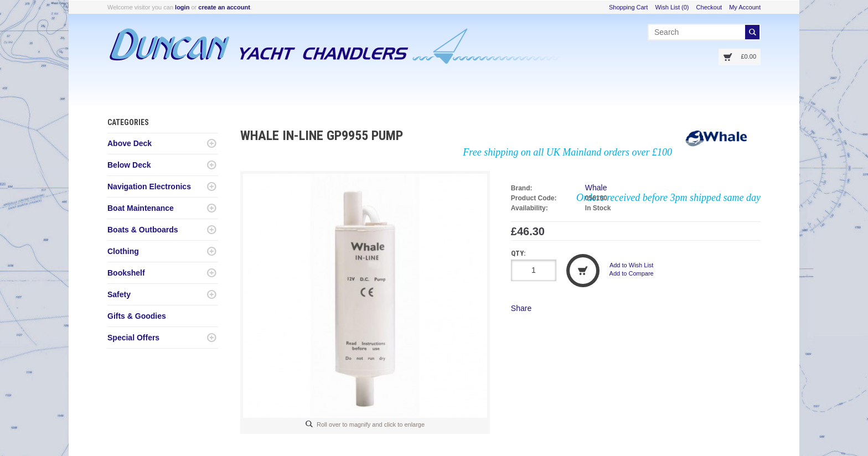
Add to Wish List (631, 265)
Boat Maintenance (141, 208)
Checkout (709, 7)
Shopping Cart (628, 7)
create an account (224, 7)
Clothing (123, 251)
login (182, 7)
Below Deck (129, 165)
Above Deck (130, 143)
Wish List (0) (672, 7)
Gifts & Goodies (137, 316)
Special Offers (133, 338)
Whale (596, 188)
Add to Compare (632, 273)
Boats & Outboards (143, 230)
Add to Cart (583, 271)
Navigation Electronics (149, 186)
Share (521, 308)
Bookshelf (126, 273)
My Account (745, 7)
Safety (119, 294)
